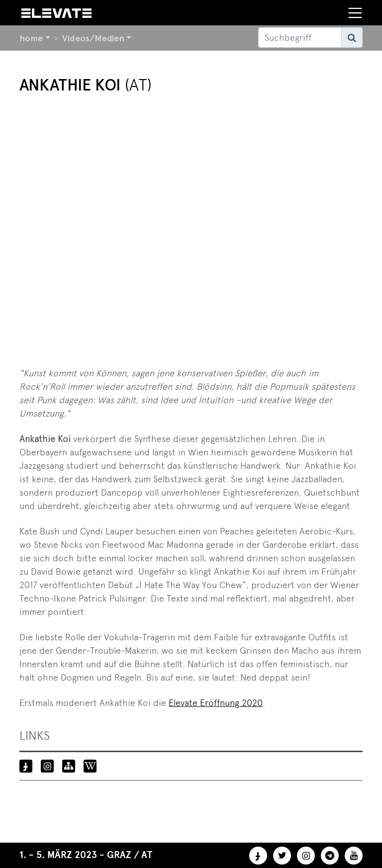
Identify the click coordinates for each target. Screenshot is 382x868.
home (31, 38)
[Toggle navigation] (355, 13)
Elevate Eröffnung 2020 (216, 703)
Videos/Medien (93, 38)
